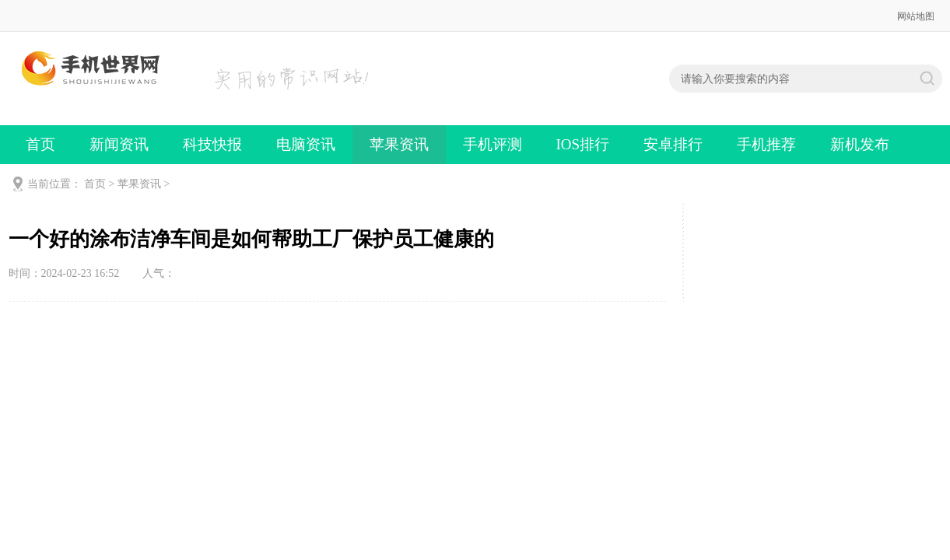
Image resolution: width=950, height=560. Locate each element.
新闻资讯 (119, 144)
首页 (40, 144)
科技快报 (212, 144)
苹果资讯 (399, 144)
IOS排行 (583, 144)
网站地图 (916, 16)
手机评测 (493, 144)
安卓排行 (673, 144)
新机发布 (860, 144)
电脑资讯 (306, 144)
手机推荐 (766, 144)
